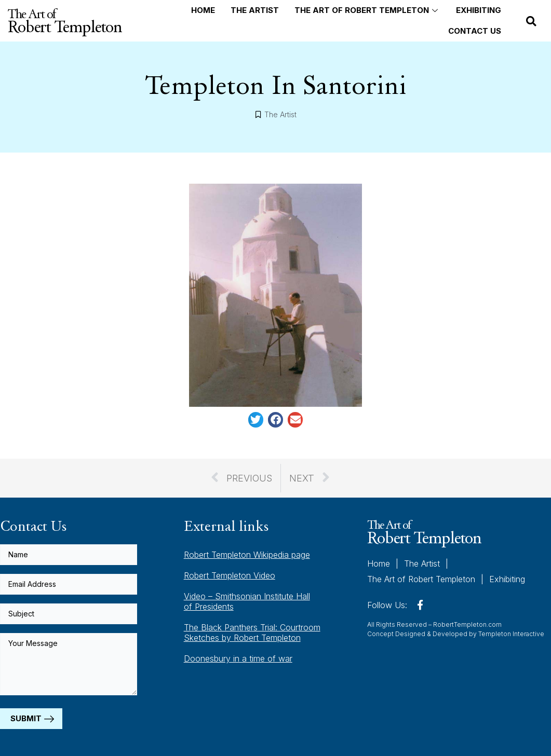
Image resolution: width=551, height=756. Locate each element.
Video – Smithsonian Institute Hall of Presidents (247, 601)
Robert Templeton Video (230, 575)
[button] (531, 21)
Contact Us (475, 31)
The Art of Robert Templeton (367, 10)
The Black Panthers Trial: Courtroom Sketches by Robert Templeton (252, 633)
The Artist (255, 10)
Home (203, 10)
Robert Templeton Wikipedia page (247, 555)
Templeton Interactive (511, 633)
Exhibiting (479, 10)
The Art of (65, 21)
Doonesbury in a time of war (238, 658)
